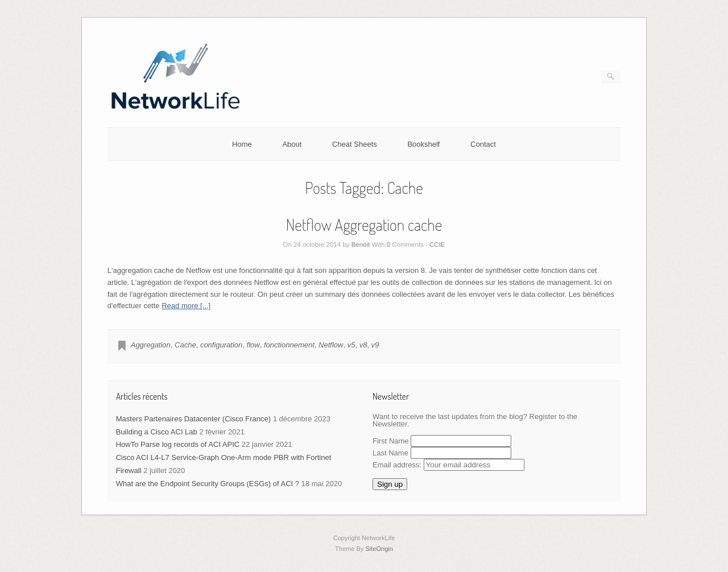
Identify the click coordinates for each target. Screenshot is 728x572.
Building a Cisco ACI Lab (157, 432)
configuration (221, 345)
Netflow (331, 345)
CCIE (437, 244)
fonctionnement (289, 345)
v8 (363, 345)
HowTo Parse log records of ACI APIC (178, 444)
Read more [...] (186, 306)
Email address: (448, 465)
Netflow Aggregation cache (364, 225)
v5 (351, 345)
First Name (391, 441)
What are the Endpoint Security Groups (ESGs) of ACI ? (208, 484)
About (292, 144)
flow (253, 345)
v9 (375, 345)
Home (242, 144)
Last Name (390, 453)
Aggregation (151, 345)
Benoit (361, 244)
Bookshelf (423, 144)
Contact (483, 144)
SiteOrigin (379, 549)
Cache (185, 345)
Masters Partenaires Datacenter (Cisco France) (193, 419)
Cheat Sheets (355, 144)
